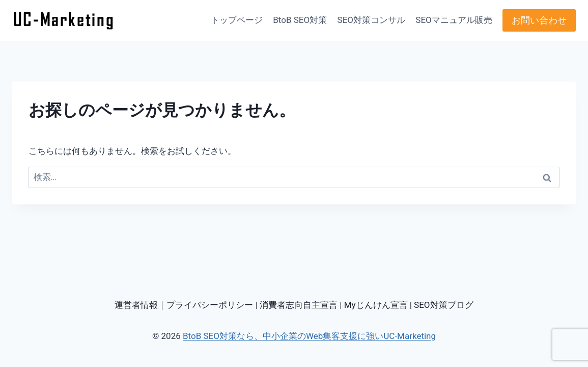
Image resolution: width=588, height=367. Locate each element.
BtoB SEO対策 (300, 20)
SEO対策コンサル (371, 20)
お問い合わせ (539, 20)
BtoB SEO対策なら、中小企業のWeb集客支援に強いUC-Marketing (309, 336)
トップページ (237, 20)
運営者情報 (136, 305)
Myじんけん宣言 (376, 305)
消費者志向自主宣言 (299, 305)
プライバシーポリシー (210, 305)
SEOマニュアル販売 (454, 20)
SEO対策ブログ (443, 305)
